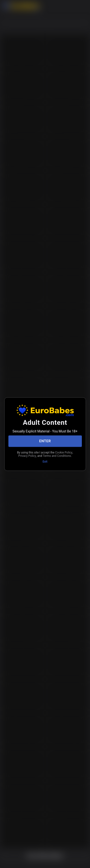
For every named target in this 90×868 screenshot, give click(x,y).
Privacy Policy (27, 456)
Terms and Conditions (57, 456)
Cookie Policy (64, 452)
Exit (45, 461)
